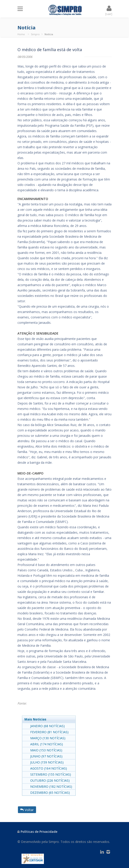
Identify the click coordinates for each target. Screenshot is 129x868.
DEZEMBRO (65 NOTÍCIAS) (50, 793)
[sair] (109, 14)
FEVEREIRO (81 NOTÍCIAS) (49, 732)
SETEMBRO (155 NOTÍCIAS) (51, 774)
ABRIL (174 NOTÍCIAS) (47, 744)
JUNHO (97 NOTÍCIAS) (46, 756)
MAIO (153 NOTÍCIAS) (46, 750)
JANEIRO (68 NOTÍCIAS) (47, 726)
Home (21, 34)
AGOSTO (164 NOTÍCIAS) (49, 768)
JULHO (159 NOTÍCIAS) (47, 762)
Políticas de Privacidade (37, 832)
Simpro (35, 34)
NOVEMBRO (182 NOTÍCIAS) (51, 786)
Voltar (27, 810)
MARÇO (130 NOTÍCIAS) (48, 738)
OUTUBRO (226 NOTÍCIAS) (50, 780)
